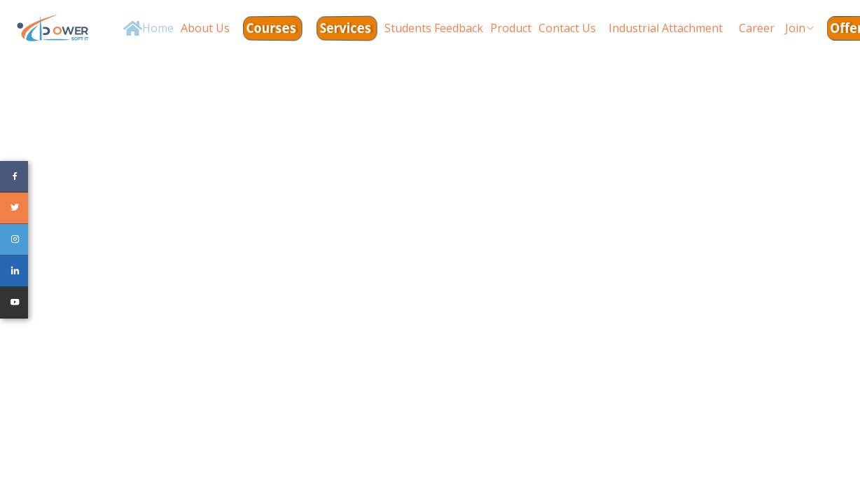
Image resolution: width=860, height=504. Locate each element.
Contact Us (567, 28)
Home (158, 28)
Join (800, 28)
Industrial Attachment (666, 28)
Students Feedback (434, 28)
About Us (205, 28)
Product (511, 28)
